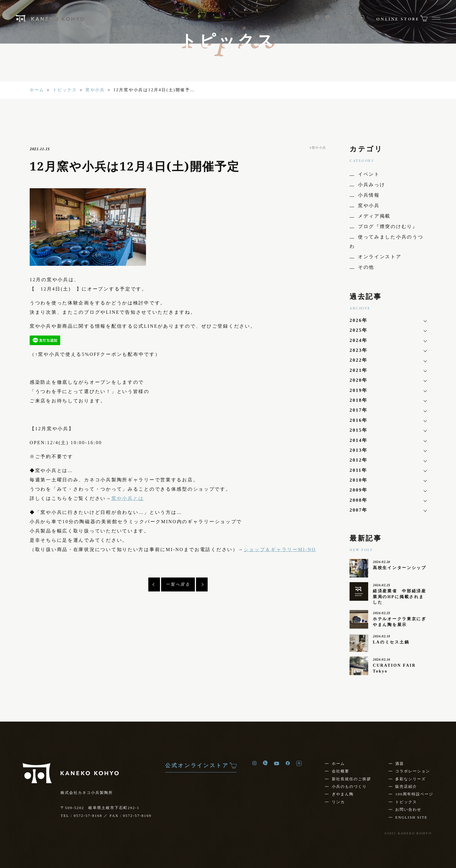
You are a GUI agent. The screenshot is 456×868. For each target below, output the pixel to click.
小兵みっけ (372, 185)
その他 (366, 267)
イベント (369, 174)
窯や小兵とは (128, 498)
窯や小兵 (95, 90)
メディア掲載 (374, 216)
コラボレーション (413, 771)
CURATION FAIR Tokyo (394, 668)
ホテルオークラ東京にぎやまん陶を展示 (400, 622)
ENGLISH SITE (411, 817)
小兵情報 (369, 195)
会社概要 (341, 771)
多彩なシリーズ (410, 779)
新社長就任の (351, 779)
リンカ (338, 802)
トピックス (65, 90)
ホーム (37, 90)
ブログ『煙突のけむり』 (388, 226)
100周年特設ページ (414, 794)
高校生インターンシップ (400, 568)
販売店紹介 (406, 787)
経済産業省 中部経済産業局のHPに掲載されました (400, 597)
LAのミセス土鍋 (391, 642)
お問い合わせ (408, 809)
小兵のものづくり (349, 787)
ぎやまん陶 (343, 794)
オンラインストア (380, 257)
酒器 (400, 764)
